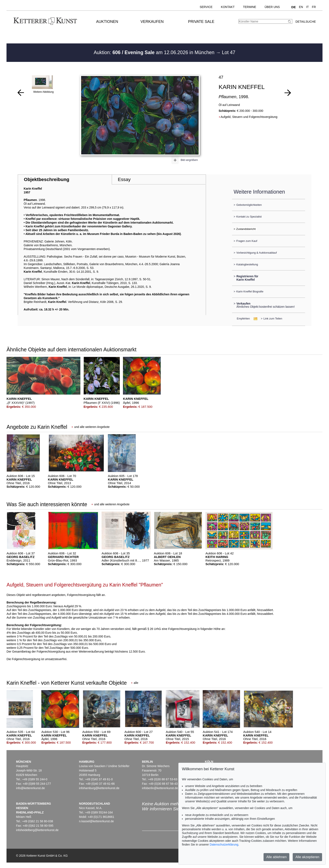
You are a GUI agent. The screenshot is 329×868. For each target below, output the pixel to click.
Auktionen (107, 22)
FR (314, 7)
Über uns (272, 7)
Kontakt (228, 7)
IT (307, 7)
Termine (250, 7)
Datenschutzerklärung (224, 845)
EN (301, 7)
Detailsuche (306, 22)
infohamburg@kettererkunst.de (99, 788)
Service (206, 7)
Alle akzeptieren (307, 857)
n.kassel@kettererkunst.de (97, 821)
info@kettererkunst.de (31, 788)
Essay (124, 179)
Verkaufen (152, 22)
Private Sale (201, 22)
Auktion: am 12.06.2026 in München (155, 52)
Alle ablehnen (276, 857)
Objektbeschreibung (47, 179)
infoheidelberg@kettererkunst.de (37, 830)
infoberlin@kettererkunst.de (160, 788)
